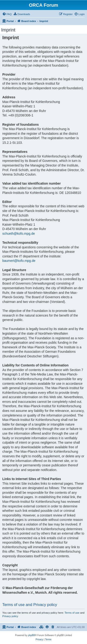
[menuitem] (7, 14)
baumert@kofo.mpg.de (19, 261)
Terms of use (72, 613)
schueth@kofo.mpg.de (19, 234)
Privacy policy (10, 616)
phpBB (32, 635)
